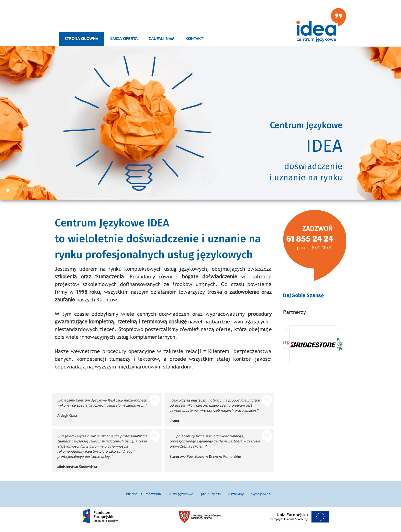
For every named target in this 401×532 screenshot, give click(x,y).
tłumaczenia (151, 494)
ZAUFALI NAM (161, 39)
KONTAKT (194, 39)
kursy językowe (181, 494)
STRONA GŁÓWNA (81, 39)
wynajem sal (261, 494)
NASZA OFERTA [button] (124, 39)
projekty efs (211, 494)
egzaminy (236, 494)
